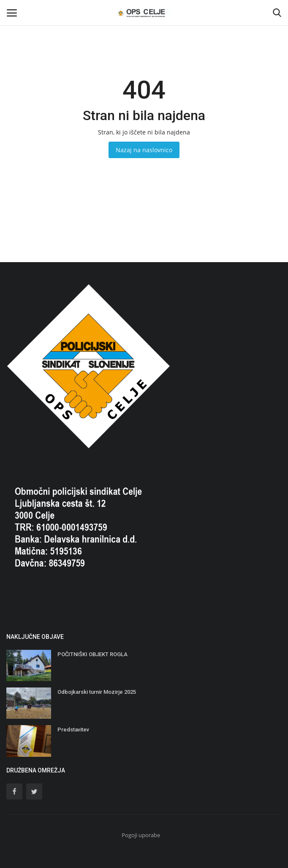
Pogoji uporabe (141, 835)
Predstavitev (73, 730)
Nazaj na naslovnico (144, 150)
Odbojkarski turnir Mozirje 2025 (97, 692)
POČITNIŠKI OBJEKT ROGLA (92, 654)
